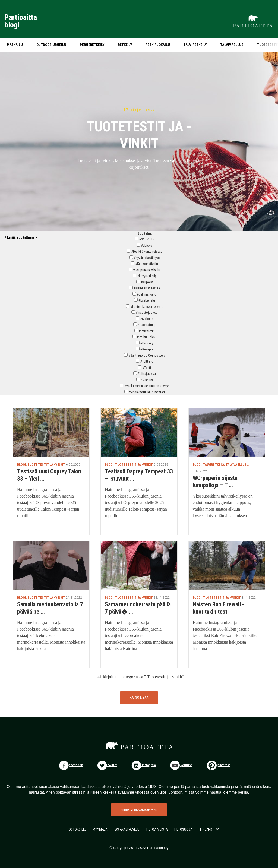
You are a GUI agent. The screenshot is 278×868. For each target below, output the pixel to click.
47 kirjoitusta (139, 110)
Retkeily (125, 45)
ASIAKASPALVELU (127, 829)
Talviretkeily (195, 45)
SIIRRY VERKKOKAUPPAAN (139, 810)
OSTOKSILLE (78, 829)
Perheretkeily (92, 45)
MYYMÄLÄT (101, 829)
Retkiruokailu (158, 45)
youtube (181, 765)
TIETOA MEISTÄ (157, 829)
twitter (107, 765)
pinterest (218, 765)
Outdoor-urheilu (51, 45)
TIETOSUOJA (183, 829)
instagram (144, 765)
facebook (71, 765)
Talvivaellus (232, 45)
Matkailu (15, 45)
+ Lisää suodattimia (21, 237)
